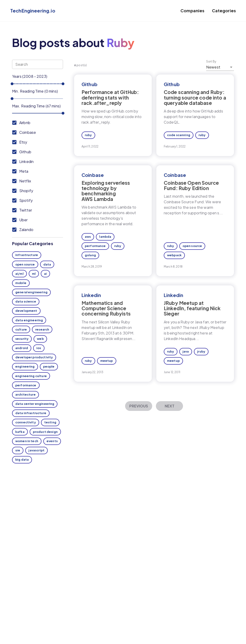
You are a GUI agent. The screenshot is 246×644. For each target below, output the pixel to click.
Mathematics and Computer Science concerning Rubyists (106, 308)
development (26, 311)
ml (34, 274)
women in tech (27, 441)
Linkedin (91, 295)
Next (170, 406)
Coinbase (93, 175)
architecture (25, 394)
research (42, 329)
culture (21, 329)
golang (90, 255)
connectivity (26, 422)
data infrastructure (31, 413)
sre (18, 450)
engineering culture (31, 376)
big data (22, 460)
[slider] (12, 84)
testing (50, 422)
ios (39, 348)
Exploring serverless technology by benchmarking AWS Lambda (106, 191)
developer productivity (34, 357)
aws (88, 237)
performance (26, 385)
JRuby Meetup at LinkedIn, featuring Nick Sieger (192, 308)
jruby (201, 351)
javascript (36, 450)
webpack (174, 255)
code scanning (179, 135)
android (22, 348)
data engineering (29, 320)
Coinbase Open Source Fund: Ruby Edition (191, 185)
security (22, 339)
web (40, 339)
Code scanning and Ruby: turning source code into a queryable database (195, 97)
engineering (25, 366)
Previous (139, 406)
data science (26, 301)
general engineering (31, 292)
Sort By (211, 62)
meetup (107, 361)
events (52, 441)
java (186, 351)
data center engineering (35, 404)
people (49, 366)
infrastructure (27, 255)
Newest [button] (213, 67)
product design (45, 432)
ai (45, 274)
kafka (20, 432)
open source (25, 264)
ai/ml (19, 274)
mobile (21, 283)
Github (90, 84)
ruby (88, 135)
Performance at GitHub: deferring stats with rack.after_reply (110, 97)
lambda (105, 237)
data (47, 264)
